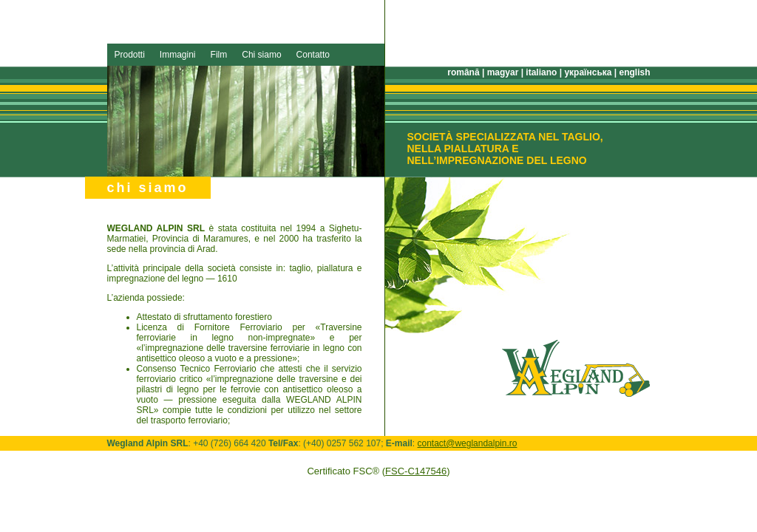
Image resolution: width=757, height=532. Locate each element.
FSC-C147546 (416, 471)
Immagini (178, 55)
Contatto (313, 55)
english (634, 72)
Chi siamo (261, 55)
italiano (541, 72)
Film (219, 55)
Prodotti (130, 55)
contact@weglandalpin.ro (468, 443)
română (463, 72)
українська (588, 72)
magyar (503, 72)
